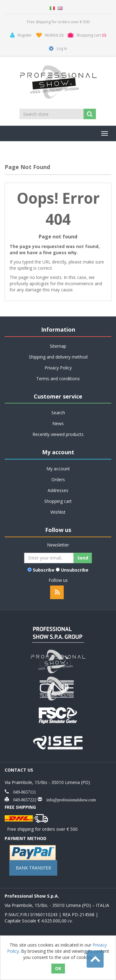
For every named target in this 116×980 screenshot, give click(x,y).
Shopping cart (58, 501)
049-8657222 (23, 799)
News (58, 423)
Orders (58, 479)
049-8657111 (23, 791)
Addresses (58, 490)
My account (58, 469)
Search (58, 413)
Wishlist (58, 512)
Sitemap (58, 346)
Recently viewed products (58, 434)
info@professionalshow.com (69, 799)
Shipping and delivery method (58, 357)
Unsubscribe (75, 570)
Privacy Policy (58, 368)
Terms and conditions (58, 379)
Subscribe (44, 570)
